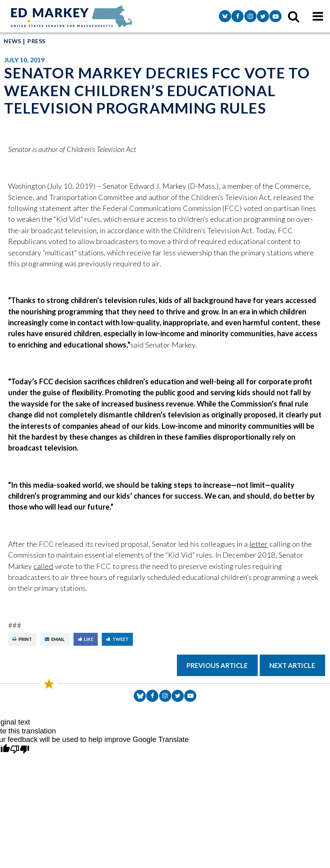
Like (86, 639)
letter (259, 544)
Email (55, 639)
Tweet (117, 639)
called (43, 566)
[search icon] (294, 16)
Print (22, 639)
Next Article (292, 665)
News (13, 41)
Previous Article (217, 665)
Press (36, 41)
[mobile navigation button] (318, 16)
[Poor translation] (20, 750)
